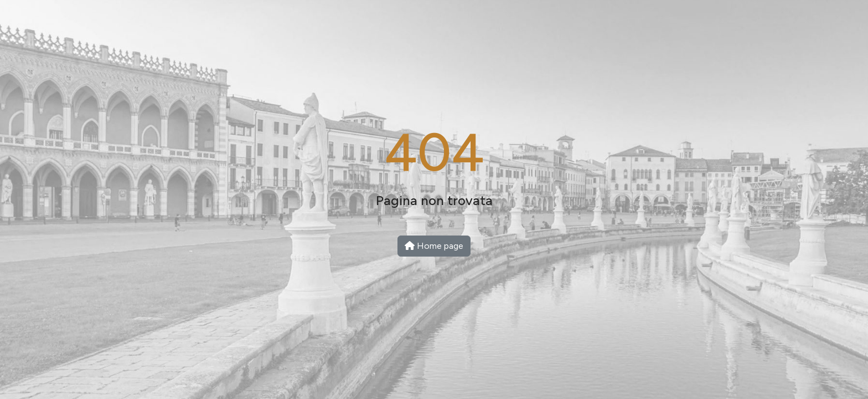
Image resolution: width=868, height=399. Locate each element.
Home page (434, 246)
